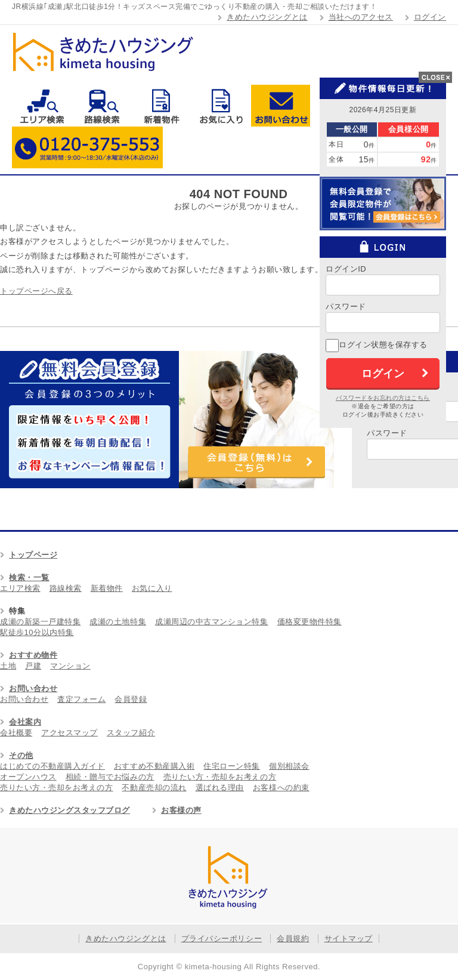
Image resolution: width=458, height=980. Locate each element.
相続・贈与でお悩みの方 (110, 777)
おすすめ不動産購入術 (154, 766)
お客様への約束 (281, 788)
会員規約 (293, 939)
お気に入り (221, 106)
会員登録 (131, 699)
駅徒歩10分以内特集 (37, 632)
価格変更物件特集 (310, 622)
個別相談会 (289, 766)
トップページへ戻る (36, 291)
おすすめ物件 (33, 655)
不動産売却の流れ (154, 788)
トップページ (33, 555)
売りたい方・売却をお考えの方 (220, 777)
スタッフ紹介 (131, 733)
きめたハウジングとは (267, 17)
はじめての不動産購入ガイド (52, 766)
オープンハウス (28, 777)
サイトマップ (349, 939)
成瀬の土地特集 (118, 622)
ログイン (430, 17)
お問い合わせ (281, 106)
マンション (70, 666)
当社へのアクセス (361, 17)
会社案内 (25, 722)
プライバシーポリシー (222, 939)
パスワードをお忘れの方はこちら (383, 398)
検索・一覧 (29, 577)
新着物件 (161, 106)
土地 (8, 666)
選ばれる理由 (220, 788)
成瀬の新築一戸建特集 (40, 622)
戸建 (33, 666)
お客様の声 (181, 810)
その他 (21, 755)
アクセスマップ (69, 733)
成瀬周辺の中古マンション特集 (211, 622)
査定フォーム (81, 699)
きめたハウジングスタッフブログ (69, 810)
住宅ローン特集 (232, 766)
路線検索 (102, 106)
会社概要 (16, 733)
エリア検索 (42, 106)
